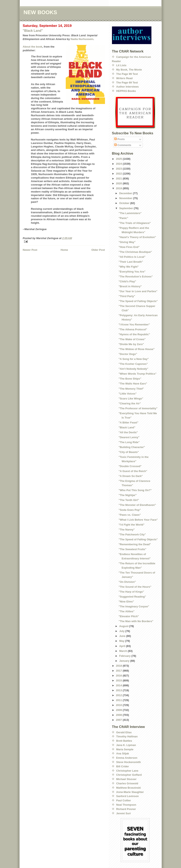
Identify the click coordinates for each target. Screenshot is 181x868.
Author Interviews (128, 87)
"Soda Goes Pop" (130, 510)
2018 (119, 666)
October (125, 203)
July (122, 631)
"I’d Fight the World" (131, 525)
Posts (119, 139)
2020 (119, 183)
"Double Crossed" (130, 466)
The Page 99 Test (127, 74)
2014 (119, 685)
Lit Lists (121, 65)
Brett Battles (124, 741)
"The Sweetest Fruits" (132, 549)
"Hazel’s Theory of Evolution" (137, 237)
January (125, 661)
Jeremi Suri (124, 813)
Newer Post (30, 250)
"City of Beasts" (129, 452)
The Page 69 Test (127, 83)
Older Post (98, 250)
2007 (119, 720)
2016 (119, 676)
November (126, 198)
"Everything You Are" (132, 272)
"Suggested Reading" (132, 597)
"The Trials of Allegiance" (135, 223)
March (123, 651)
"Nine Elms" (126, 602)
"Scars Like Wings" (131, 399)
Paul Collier (124, 800)
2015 (119, 680)
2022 (119, 174)
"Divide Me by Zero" (131, 344)
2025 (119, 159)
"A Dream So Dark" (131, 476)
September (126, 208)
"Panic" (123, 218)
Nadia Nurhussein (82, 39)
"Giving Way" (127, 242)
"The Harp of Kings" (131, 592)
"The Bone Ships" (130, 379)
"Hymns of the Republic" (134, 334)
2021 (119, 179)
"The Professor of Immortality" (138, 408)
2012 (119, 695)
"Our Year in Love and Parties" (138, 291)
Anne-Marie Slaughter (130, 792)
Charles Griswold (127, 783)
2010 (119, 705)
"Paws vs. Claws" (130, 515)
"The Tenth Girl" (129, 500)
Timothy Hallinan (127, 736)
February (125, 656)
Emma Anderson (127, 758)
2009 (119, 710)
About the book (33, 47)
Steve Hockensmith (129, 762)
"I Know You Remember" (134, 325)
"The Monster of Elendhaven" (137, 505)
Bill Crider (123, 766)
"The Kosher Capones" (133, 364)
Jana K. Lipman (126, 745)
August (124, 626)
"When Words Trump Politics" (138, 374)
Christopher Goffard (129, 775)
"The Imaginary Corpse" (134, 606)
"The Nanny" (127, 530)
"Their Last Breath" (131, 262)
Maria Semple (125, 749)
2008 (119, 715)
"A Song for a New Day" (134, 359)
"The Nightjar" (128, 495)
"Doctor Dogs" (128, 354)
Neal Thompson (126, 805)
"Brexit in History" (130, 286)
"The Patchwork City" (132, 534)
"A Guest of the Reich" (133, 471)
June (123, 636)
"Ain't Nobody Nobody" (133, 369)
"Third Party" (127, 296)
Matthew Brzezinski (129, 788)
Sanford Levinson (128, 796)
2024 (119, 164)
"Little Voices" (128, 394)
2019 (119, 188)
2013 (119, 690)
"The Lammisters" (130, 213)
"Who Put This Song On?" (135, 490)
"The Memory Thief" (131, 389)
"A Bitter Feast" (128, 423)
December (126, 193)
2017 (119, 671)
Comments (123, 145)
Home (64, 250)
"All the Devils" (128, 432)
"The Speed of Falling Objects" (138, 301)
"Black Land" (33, 31)
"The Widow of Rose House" (137, 349)
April (123, 646)
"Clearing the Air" (130, 403)
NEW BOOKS (40, 12)
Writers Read (125, 78)
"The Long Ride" (129, 442)
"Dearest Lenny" (129, 437)
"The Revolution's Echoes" (136, 277)
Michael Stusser (126, 779)
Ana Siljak (123, 753)
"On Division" (127, 582)
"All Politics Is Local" (132, 257)
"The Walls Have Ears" (133, 384)
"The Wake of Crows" (132, 339)
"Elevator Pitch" (129, 616)
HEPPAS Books (126, 91)
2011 (119, 700)
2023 (119, 169)
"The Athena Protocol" (133, 329)
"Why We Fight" (129, 267)
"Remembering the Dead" (135, 544)
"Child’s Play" (127, 281)
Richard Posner (126, 809)
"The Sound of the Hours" (135, 587)
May (122, 641)
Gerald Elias (124, 732)
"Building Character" (132, 447)
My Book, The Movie (129, 70)
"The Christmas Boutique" (135, 252)
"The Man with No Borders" (136, 621)
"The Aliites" (127, 611)
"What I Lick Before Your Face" (138, 520)
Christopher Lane (127, 771)
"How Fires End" (129, 247)
